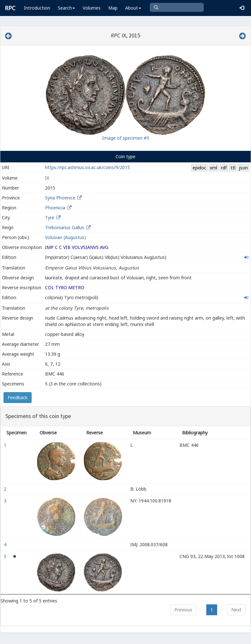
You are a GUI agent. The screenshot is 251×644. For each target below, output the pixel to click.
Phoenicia (55, 208)
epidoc (199, 168)
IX (47, 178)
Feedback (18, 397)
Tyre (50, 217)
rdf (224, 168)
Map (113, 8)
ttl (233, 168)
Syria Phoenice (60, 198)
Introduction (37, 8)
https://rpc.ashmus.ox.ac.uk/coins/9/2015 (87, 167)
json (243, 168)
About (133, 8)
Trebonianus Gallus (65, 227)
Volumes (92, 8)
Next (236, 610)
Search (66, 8)
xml (213, 168)
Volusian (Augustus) (65, 237)
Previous (183, 610)
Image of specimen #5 (126, 138)
